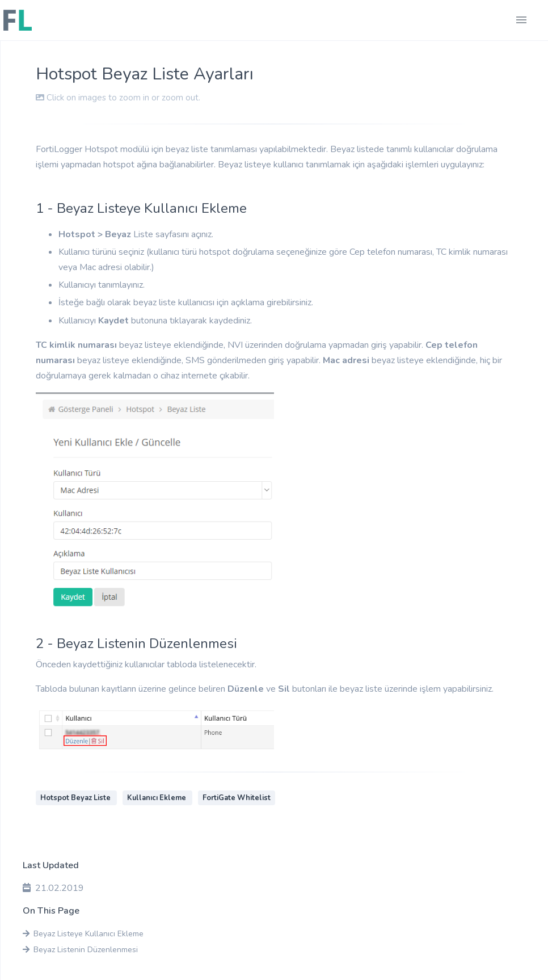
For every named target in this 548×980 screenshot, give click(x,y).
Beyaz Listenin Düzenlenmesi (80, 950)
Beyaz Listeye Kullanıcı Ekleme (83, 934)
